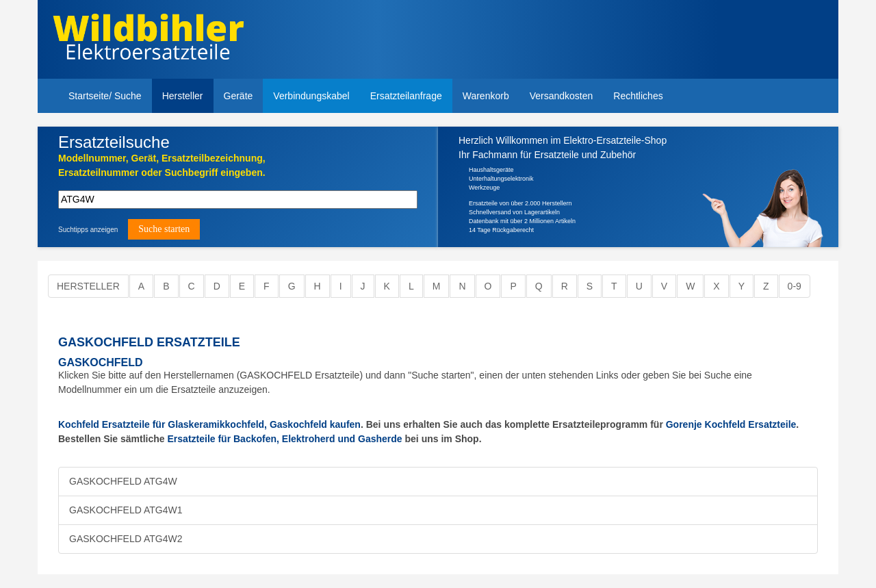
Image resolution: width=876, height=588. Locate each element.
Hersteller (183, 96)
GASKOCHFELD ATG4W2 (126, 539)
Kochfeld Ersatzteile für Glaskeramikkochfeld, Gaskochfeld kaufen (209, 424)
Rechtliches (638, 96)
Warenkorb (486, 96)
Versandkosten (562, 96)
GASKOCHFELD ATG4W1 (126, 510)
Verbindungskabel (311, 96)
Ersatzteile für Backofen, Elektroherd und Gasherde (285, 439)
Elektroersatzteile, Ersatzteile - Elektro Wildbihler (148, 41)
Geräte (239, 96)
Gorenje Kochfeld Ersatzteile (731, 424)
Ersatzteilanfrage (406, 96)
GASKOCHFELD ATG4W (123, 481)
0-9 (795, 286)
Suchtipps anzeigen (88, 230)
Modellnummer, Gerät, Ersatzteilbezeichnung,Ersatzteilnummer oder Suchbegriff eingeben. (162, 165)
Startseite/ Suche (105, 96)
